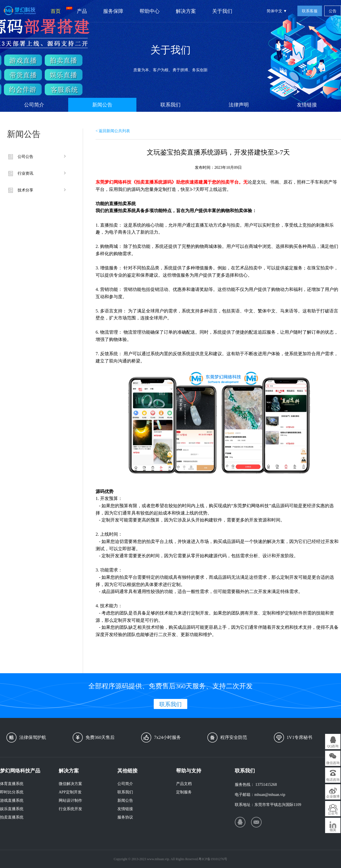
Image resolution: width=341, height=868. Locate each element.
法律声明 (239, 105)
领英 (333, 830)
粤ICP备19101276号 (213, 859)
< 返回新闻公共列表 (113, 131)
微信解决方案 (70, 784)
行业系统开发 (70, 809)
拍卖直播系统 (12, 817)
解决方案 (186, 11)
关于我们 (222, 11)
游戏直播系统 (12, 801)
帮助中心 (150, 11)
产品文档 (184, 784)
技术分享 (25, 190)
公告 (333, 11)
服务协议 (125, 817)
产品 (82, 11)
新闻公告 (102, 105)
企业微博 (333, 796)
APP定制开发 (70, 792)
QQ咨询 (333, 746)
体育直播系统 (12, 784)
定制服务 (184, 792)
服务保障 (113, 11)
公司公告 (25, 157)
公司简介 (34, 105)
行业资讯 (25, 173)
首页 (60, 10)
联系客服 (310, 11)
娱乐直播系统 (12, 809)
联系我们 (170, 105)
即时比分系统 (12, 792)
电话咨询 (333, 780)
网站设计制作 (70, 801)
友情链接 (307, 105)
